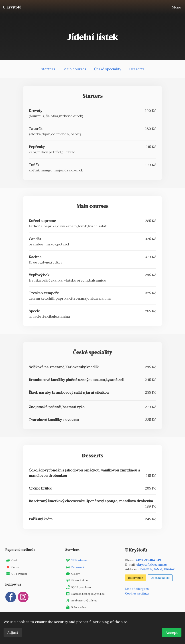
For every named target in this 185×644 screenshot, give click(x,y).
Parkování (78, 567)
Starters (48, 69)
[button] (173, 7)
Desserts (137, 69)
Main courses (75, 69)
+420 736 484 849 (148, 560)
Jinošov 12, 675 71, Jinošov (156, 569)
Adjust (13, 632)
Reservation (136, 578)
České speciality (108, 69)
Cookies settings (137, 593)
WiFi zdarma (79, 560)
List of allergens (137, 589)
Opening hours (160, 578)
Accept (172, 632)
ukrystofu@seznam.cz (152, 565)
